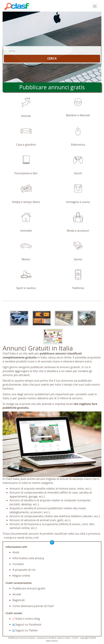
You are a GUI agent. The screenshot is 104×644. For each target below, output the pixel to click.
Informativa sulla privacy (28, 558)
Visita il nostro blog (26, 619)
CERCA (52, 58)
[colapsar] (95, 6)
